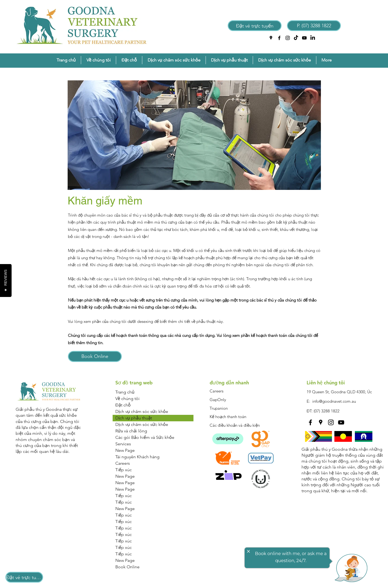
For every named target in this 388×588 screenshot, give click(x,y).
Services (123, 444)
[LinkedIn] (313, 38)
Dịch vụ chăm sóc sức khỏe (142, 411)
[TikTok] (296, 38)
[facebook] (279, 38)
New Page (125, 450)
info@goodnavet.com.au (334, 401)
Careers (123, 463)
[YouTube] (304, 38)
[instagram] (288, 38)
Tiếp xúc (124, 470)
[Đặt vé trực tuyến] (255, 26)
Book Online (127, 567)
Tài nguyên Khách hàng (137, 457)
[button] (98, 60)
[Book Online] (95, 356)
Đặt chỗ (123, 405)
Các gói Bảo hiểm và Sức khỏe (145, 437)
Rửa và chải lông (131, 431)
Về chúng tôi (127, 399)
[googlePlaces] (271, 38)
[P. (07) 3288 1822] (314, 26)
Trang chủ (125, 392)
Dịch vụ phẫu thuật (134, 418)
